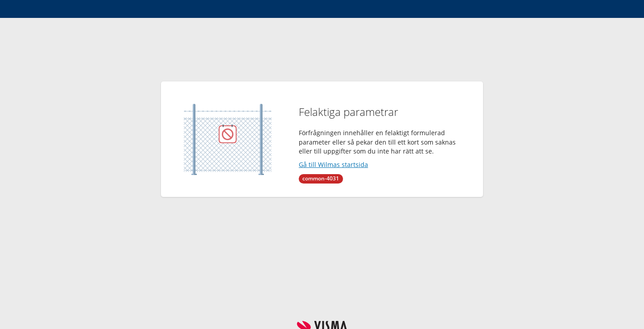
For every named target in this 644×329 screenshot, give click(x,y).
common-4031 (321, 178)
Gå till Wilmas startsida (333, 164)
